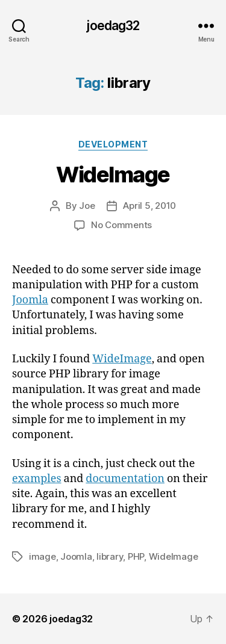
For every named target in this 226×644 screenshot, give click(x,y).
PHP (136, 556)
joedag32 (113, 26)
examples (37, 479)
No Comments (121, 225)
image (42, 556)
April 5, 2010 (149, 206)
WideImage (113, 175)
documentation (125, 479)
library (110, 556)
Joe (87, 206)
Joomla (30, 300)
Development (113, 144)
